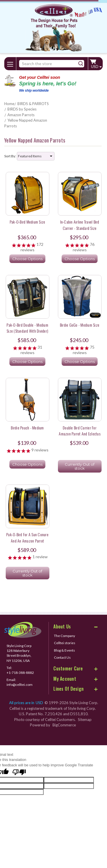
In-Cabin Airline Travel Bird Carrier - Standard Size (80, 225)
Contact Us (62, 657)
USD (96, 67)
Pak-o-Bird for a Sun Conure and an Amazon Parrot (27, 537)
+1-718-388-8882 (20, 673)
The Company (64, 636)
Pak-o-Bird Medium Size (28, 222)
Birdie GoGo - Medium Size (80, 325)
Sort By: (10, 156)
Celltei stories (65, 643)
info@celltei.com (20, 685)
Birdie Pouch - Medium (27, 428)
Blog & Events (64, 650)
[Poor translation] (19, 773)
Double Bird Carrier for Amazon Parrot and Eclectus (80, 431)
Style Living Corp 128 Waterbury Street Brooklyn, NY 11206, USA (19, 653)
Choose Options (27, 259)
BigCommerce (64, 725)
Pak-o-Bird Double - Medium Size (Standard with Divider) (27, 328)
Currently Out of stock (80, 466)
